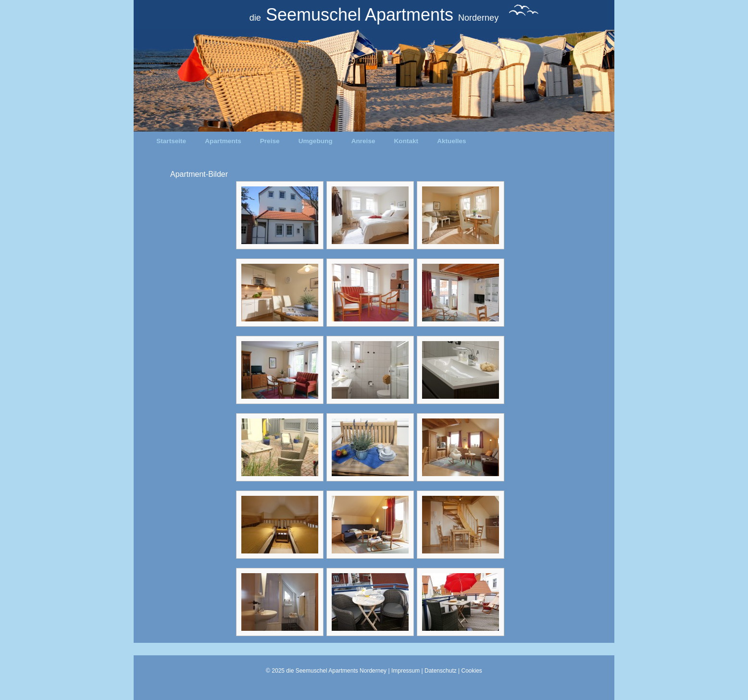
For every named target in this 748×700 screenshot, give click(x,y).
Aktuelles (451, 141)
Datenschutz (441, 671)
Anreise (363, 141)
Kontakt (406, 141)
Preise (270, 141)
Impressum (405, 671)
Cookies (472, 671)
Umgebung (316, 141)
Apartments (223, 141)
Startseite (171, 141)
